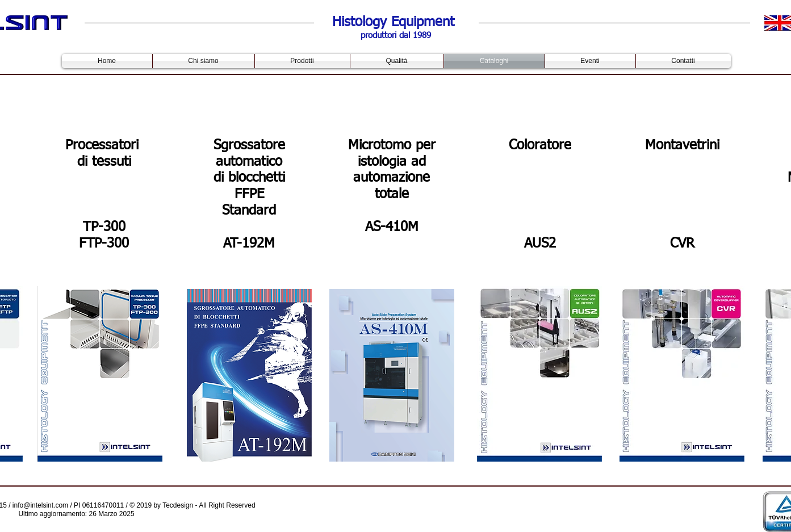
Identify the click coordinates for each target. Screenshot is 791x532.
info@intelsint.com (40, 505)
